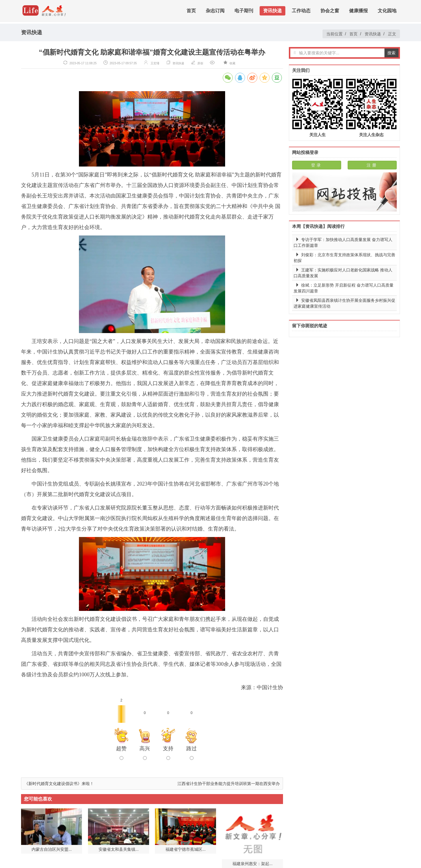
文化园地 (387, 12)
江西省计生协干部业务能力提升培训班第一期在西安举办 (229, 784)
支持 (168, 753)
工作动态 (301, 12)
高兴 (145, 753)
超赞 (121, 753)
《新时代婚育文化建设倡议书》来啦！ (59, 784)
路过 (191, 753)
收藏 (232, 63)
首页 (191, 12)
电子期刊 (244, 12)
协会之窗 (330, 12)
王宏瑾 (155, 63)
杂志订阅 (215, 12)
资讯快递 (272, 12)
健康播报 (358, 12)
